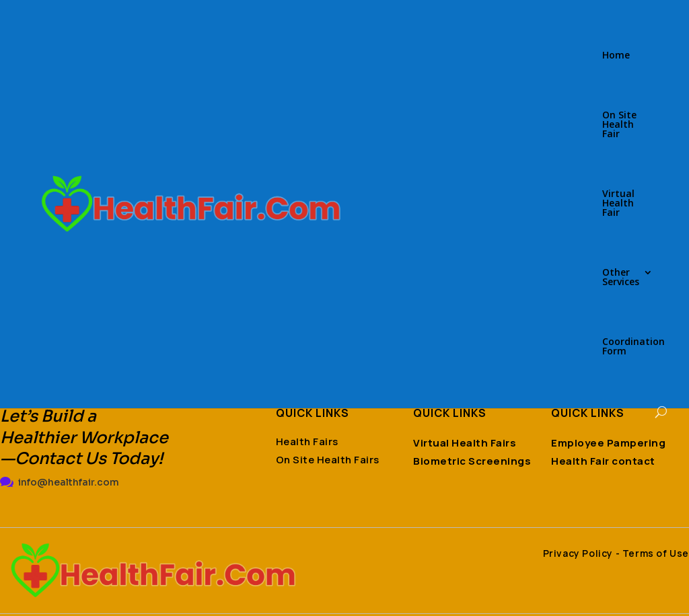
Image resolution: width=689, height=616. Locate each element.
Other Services (621, 278)
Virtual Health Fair (618, 204)
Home (616, 56)
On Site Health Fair (619, 125)
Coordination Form (633, 347)
